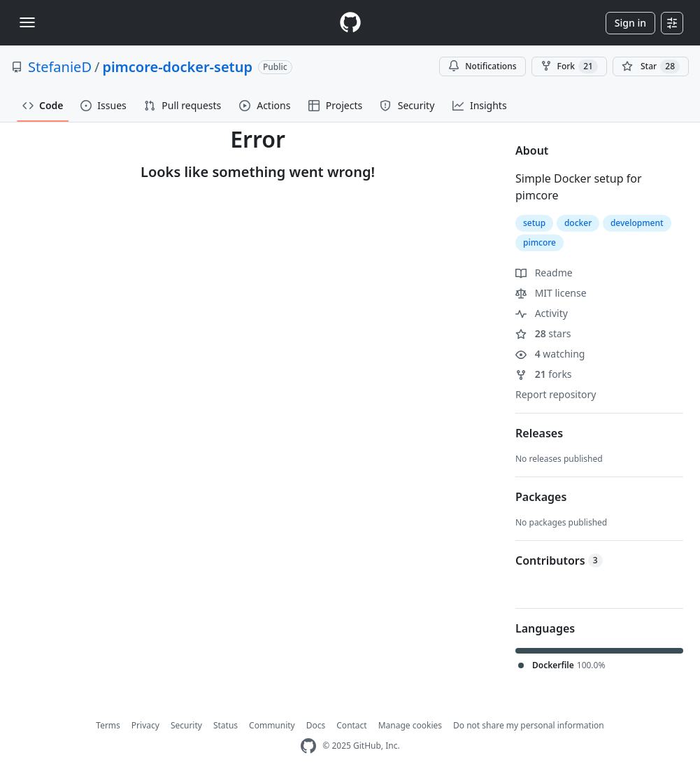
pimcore (540, 242)
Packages (541, 497)
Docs (316, 725)
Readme (544, 273)
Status (226, 725)
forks (544, 374)
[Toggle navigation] (27, 22)
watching (550, 354)
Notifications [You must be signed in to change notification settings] (482, 66)
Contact (351, 725)
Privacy (145, 725)
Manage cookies (410, 725)
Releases (539, 433)
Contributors (559, 560)
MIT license (551, 293)
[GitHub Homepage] (308, 746)
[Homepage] (350, 23)
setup (534, 223)
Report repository (556, 394)
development (637, 223)
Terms (108, 725)
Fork (569, 66)
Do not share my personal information (529, 725)
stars (543, 333)
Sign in (630, 23)
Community (272, 725)
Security (186, 725)
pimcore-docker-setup (177, 67)
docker (578, 223)
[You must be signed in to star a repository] (651, 66)
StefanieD (60, 67)
